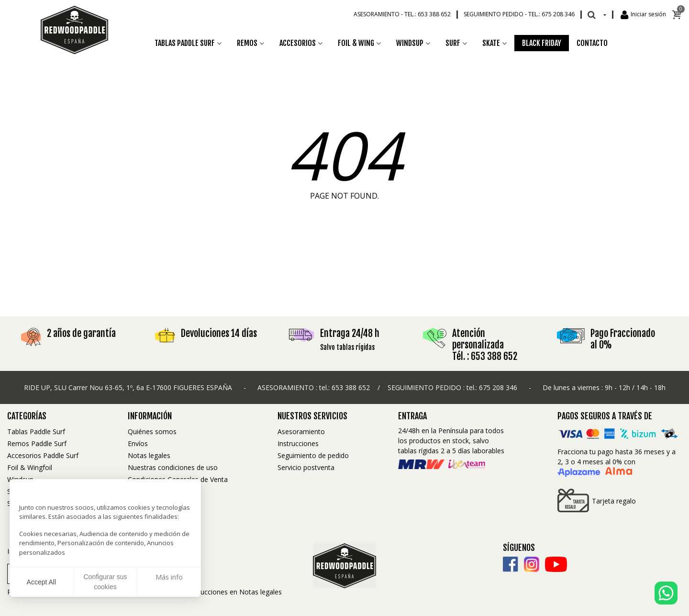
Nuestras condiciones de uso (173, 467)
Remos (247, 43)
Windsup (410, 43)
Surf (453, 43)
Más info (169, 577)
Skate (491, 43)
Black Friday (542, 43)
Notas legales (149, 455)
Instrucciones (298, 443)
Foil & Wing (356, 43)
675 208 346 (498, 387)
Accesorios (298, 43)
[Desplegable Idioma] (604, 14)
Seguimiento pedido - (519, 14)
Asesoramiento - (402, 14)
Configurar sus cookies (105, 582)
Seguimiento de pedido (313, 455)
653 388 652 (351, 387)
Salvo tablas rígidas (347, 347)
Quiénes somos (152, 431)
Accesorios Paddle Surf (43, 455)
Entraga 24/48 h (350, 333)
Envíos (138, 443)
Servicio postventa (306, 467)
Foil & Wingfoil (30, 467)
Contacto (592, 43)
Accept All (41, 582)
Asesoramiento (301, 431)
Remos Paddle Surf (37, 443)
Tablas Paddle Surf (185, 43)
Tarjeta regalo (597, 501)
